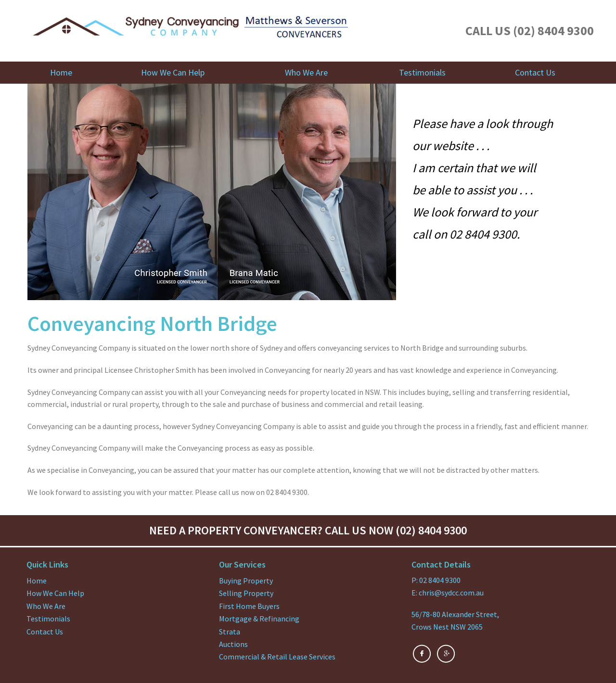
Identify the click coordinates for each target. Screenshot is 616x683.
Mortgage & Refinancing (259, 619)
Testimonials (422, 72)
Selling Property (246, 593)
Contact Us (535, 72)
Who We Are (306, 72)
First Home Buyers (249, 606)
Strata (230, 632)
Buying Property (246, 581)
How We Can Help (173, 72)
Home (61, 72)
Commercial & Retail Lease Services (277, 657)
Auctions (233, 644)
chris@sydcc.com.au (451, 593)
